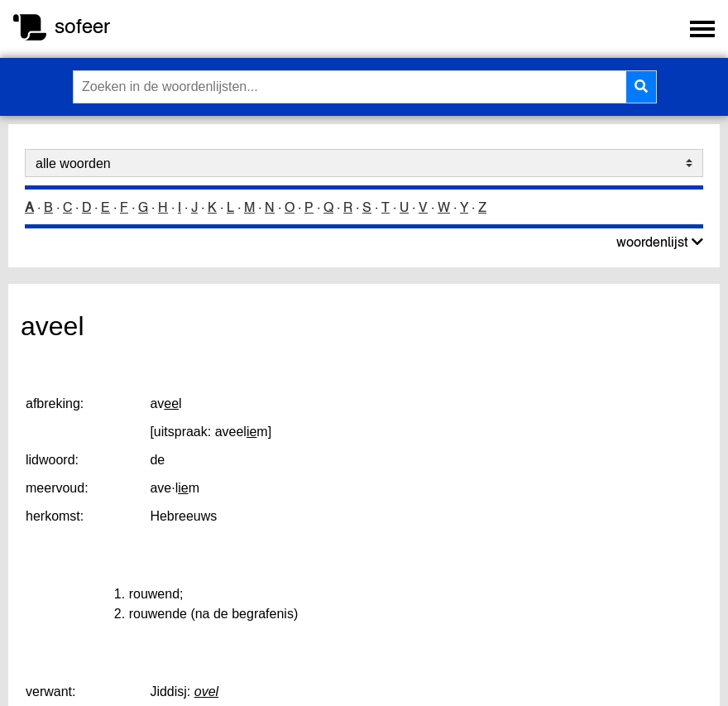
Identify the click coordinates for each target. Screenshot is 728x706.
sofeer (82, 26)
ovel (206, 692)
